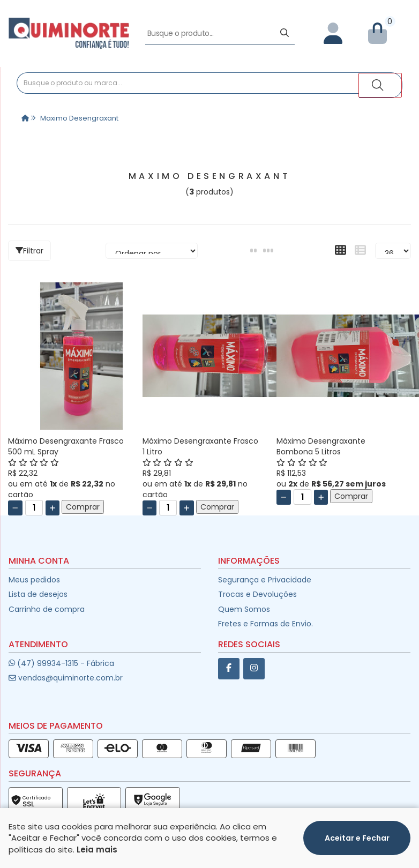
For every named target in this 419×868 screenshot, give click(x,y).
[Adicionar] (53, 509)
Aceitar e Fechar (357, 849)
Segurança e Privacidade (265, 581)
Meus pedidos (34, 581)
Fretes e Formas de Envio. (265, 625)
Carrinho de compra (47, 610)
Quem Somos (244, 610)
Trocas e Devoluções (257, 595)
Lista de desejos (38, 595)
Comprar (83, 508)
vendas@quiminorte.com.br (66, 679)
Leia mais (97, 861)
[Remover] (15, 509)
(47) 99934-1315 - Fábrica (61, 664)
